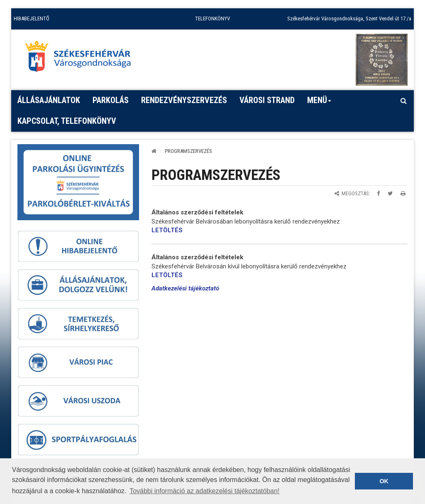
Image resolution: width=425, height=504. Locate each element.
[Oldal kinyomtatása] (403, 193)
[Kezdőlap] (154, 151)
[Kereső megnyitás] (403, 101)
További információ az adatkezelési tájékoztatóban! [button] (204, 491)
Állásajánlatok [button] (49, 100)
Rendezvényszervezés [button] (184, 100)
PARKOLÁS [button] (111, 100)
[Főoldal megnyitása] (82, 59)
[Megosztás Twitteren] (390, 193)
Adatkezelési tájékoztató (185, 288)
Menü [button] (319, 103)
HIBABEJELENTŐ (32, 18)
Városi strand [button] (267, 100)
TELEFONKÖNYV (212, 18)
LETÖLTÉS (167, 230)
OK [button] (384, 481)
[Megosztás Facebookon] (378, 193)
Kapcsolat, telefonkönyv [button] (67, 121)
